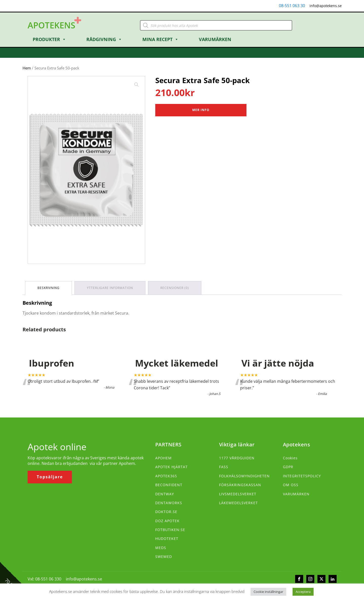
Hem (27, 68)
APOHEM (164, 458)
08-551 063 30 (292, 6)
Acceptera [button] (303, 592)
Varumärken (215, 39)
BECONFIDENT (169, 485)
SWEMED (164, 557)
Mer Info (201, 110)
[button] (137, 85)
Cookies (290, 458)
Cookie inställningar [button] (268, 592)
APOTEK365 (166, 476)
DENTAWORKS (169, 503)
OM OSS (291, 485)
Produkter (49, 39)
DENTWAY (165, 494)
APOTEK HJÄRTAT (171, 467)
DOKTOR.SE (166, 512)
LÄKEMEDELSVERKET (238, 503)
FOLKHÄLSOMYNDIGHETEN (244, 476)
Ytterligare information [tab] (110, 288)
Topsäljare (50, 477)
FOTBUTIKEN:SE (170, 530)
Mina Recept (160, 39)
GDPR (288, 467)
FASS (224, 467)
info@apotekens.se (326, 6)
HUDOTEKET (167, 539)
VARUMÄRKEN (296, 494)
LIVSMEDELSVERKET (238, 494)
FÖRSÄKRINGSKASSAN (240, 485)
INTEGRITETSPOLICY (302, 476)
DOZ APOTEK (167, 521)
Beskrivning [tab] (49, 288)
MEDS (161, 548)
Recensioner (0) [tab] (175, 288)
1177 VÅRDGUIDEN (237, 458)
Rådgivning (104, 39)
